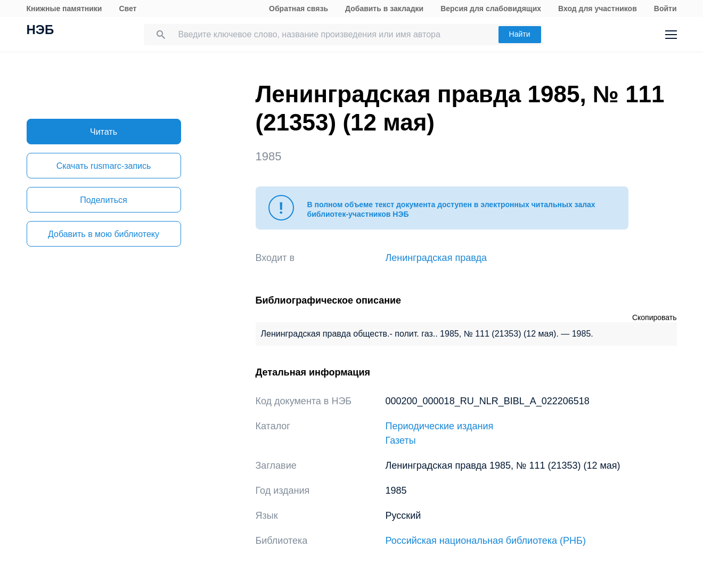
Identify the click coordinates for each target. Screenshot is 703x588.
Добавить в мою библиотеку (104, 234)
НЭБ (40, 31)
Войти (665, 9)
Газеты (401, 440)
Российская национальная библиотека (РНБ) (486, 541)
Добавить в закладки (384, 9)
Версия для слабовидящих (491, 9)
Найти (520, 34)
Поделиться (103, 200)
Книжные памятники (64, 9)
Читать (104, 132)
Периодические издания (440, 426)
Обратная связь (299, 9)
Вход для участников (598, 9)
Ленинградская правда (436, 258)
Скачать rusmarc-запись (104, 166)
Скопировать (655, 317)
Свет (128, 9)
